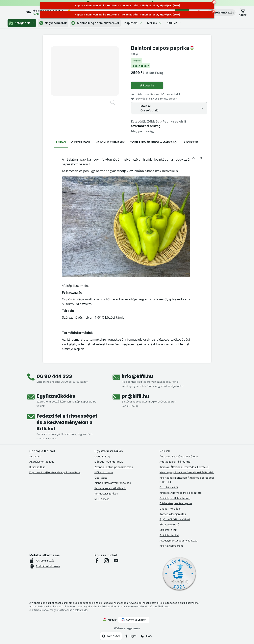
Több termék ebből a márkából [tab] (154, 142)
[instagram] (106, 561)
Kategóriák (22, 23)
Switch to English (134, 620)
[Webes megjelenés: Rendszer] (111, 636)
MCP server (102, 499)
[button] (221, 12)
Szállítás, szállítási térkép (175, 498)
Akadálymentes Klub (42, 462)
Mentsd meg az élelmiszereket (95, 23)
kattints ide (81, 610)
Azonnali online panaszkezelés (114, 467)
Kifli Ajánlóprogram (171, 546)
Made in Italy (102, 456)
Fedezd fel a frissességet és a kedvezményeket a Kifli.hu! (67, 422)
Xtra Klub (35, 456)
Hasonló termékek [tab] (110, 142)
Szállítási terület (169, 535)
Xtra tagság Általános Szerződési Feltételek (187, 472)
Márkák (154, 23)
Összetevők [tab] (81, 142)
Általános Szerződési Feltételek (179, 456)
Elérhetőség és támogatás (176, 503)
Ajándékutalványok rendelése (113, 483)
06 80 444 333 (54, 376)
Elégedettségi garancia (109, 462)
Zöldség (153, 121)
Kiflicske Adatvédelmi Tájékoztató (181, 493)
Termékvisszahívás (106, 494)
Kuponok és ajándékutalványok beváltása (55, 472)
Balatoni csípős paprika (163, 48)
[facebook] (97, 561)
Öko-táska (101, 478)
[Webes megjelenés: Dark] (147, 636)
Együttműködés (56, 396)
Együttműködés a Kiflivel (175, 519)
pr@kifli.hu (135, 396)
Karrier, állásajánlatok (173, 514)
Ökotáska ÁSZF (169, 487)
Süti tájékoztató (169, 524)
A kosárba (147, 85)
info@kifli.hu (137, 376)
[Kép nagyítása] (113, 103)
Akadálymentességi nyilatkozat (179, 540)
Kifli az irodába (104, 472)
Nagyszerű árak (53, 23)
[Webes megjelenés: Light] (130, 636)
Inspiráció (133, 23)
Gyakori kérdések (170, 509)
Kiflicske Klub (37, 467)
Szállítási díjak (168, 530)
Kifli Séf (174, 23)
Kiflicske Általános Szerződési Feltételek (184, 467)
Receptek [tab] (191, 142)
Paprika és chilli (174, 121)
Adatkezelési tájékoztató (175, 462)
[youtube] (116, 561)
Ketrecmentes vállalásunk (110, 488)
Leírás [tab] (61, 142)
